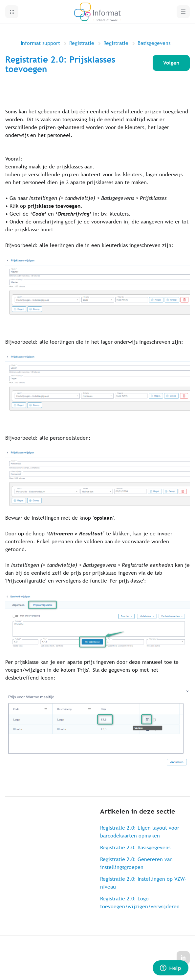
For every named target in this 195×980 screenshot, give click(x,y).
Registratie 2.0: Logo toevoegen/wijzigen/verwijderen (140, 903)
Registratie (82, 43)
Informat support (40, 43)
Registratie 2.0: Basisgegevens (135, 847)
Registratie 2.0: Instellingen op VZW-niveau (143, 883)
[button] (12, 12)
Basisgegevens (154, 43)
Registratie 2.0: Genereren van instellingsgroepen (136, 863)
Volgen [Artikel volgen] (171, 63)
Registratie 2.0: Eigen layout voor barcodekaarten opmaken (140, 832)
